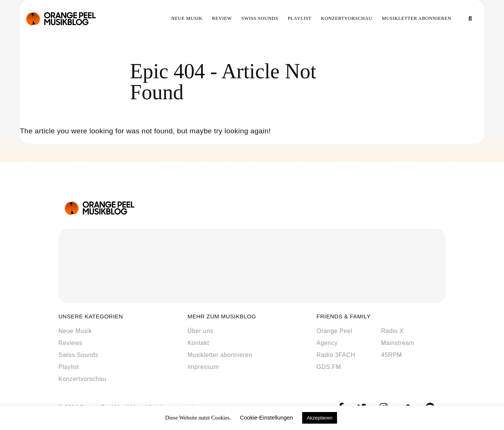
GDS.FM (329, 367)
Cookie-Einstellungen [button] (267, 417)
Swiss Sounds (260, 18)
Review (222, 18)
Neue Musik (187, 18)
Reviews (70, 343)
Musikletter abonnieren (417, 18)
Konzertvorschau (347, 18)
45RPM (392, 355)
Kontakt (198, 343)
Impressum (203, 367)
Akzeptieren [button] (320, 418)
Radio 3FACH (336, 355)
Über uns (201, 331)
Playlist (299, 18)
